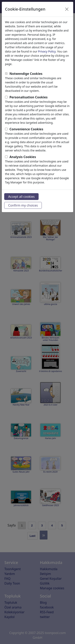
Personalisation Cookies (28, 97)
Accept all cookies (21, 197)
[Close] (67, 9)
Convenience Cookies (26, 129)
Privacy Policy (47, 51)
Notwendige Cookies (26, 74)
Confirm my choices (23, 205)
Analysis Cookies (23, 157)
